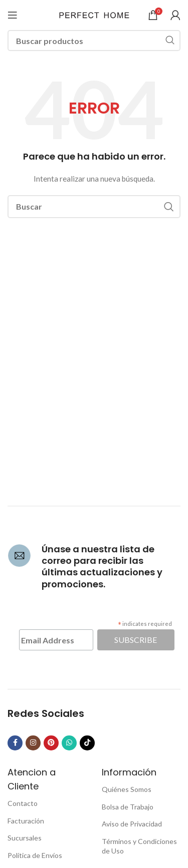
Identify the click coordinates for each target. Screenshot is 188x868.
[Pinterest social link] (51, 743)
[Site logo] (94, 14)
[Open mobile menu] (13, 15)
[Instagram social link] (33, 743)
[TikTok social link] (87, 743)
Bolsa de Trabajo (128, 807)
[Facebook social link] (15, 743)
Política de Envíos (35, 855)
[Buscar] (94, 41)
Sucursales (25, 838)
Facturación (26, 821)
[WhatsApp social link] (69, 743)
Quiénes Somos (127, 789)
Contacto (23, 803)
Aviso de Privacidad (132, 824)
